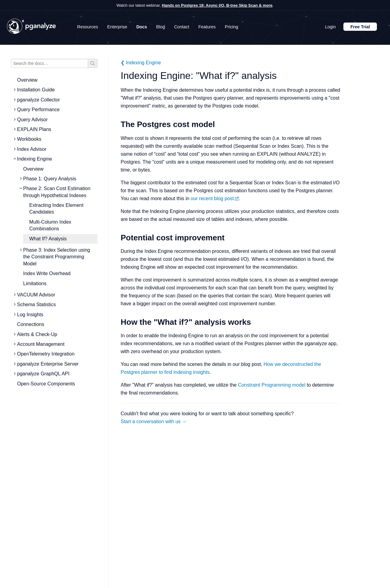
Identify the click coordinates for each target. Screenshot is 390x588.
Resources (88, 27)
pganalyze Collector (39, 100)
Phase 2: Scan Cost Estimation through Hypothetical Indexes (57, 192)
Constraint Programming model (272, 385)
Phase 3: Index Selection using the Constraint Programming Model (57, 257)
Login (330, 27)
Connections (31, 324)
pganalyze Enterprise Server (48, 364)
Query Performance (38, 110)
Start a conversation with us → (154, 422)
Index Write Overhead (47, 273)
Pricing (232, 27)
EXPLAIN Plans (34, 129)
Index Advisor (32, 149)
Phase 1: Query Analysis (50, 179)
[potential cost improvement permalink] (118, 238)
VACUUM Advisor (36, 295)
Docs (142, 27)
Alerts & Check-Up (37, 334)
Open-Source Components (46, 384)
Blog (161, 27)
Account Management (41, 344)
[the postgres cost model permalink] (118, 124)
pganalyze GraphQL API (43, 374)
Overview (27, 80)
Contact (182, 27)
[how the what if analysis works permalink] (118, 322)
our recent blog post (215, 198)
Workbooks (29, 139)
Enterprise (117, 27)
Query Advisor (32, 120)
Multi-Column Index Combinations (50, 225)
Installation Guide (36, 90)
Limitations (35, 283)
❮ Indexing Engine (141, 63)
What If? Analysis (48, 239)
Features (207, 27)
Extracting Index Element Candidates (56, 209)
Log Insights (30, 315)
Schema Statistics (36, 305)
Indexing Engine (35, 159)
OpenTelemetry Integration (46, 354)
